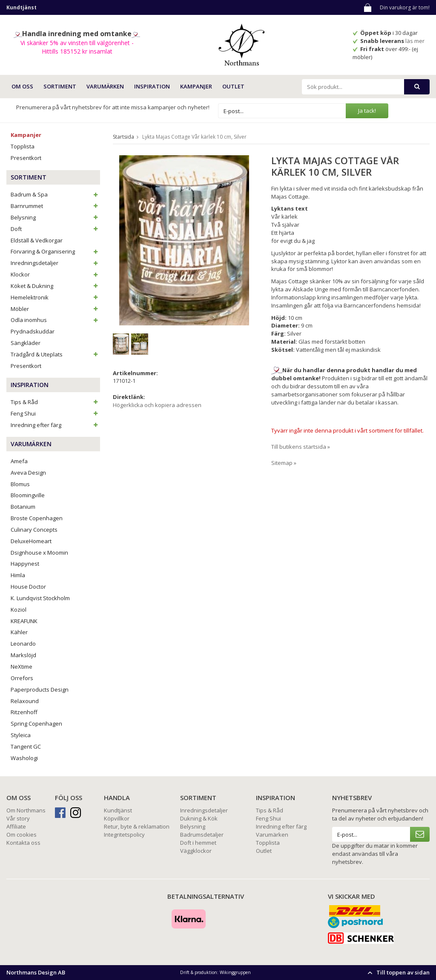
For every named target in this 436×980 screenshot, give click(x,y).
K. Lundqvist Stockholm (40, 598)
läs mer (416, 41)
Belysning (55, 217)
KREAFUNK (24, 621)
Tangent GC (26, 746)
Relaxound (25, 701)
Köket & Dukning (55, 286)
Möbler (55, 309)
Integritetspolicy (124, 835)
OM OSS (22, 86)
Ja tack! (367, 111)
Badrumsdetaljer (202, 835)
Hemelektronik (55, 297)
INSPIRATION (152, 86)
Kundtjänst (118, 810)
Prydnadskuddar (33, 331)
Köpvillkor (117, 818)
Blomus (20, 484)
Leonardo (23, 644)
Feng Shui (55, 413)
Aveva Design (28, 473)
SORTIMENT (60, 86)
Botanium (23, 507)
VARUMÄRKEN (105, 86)
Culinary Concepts (34, 530)
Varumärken (272, 835)
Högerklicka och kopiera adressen (157, 405)
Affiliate (16, 826)
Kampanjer (196, 86)
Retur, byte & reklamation (137, 826)
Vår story (18, 818)
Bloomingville (28, 495)
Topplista (23, 146)
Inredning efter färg (55, 425)
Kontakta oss (23, 843)
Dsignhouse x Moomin (39, 553)
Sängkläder (26, 343)
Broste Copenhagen (37, 518)
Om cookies (22, 835)
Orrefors (22, 678)
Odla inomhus (55, 320)
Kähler (19, 632)
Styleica (21, 735)
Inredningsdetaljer (55, 263)
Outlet (233, 86)
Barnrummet (55, 206)
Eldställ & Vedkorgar (37, 240)
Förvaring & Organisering (55, 251)
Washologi (24, 758)
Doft (55, 229)
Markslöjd (23, 655)
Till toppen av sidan (397, 972)
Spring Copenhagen (36, 724)
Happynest (25, 564)
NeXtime (22, 667)
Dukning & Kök (199, 818)
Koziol (19, 610)
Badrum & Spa (55, 194)
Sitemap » (284, 463)
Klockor (55, 274)
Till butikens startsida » (301, 447)
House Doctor (28, 587)
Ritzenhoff (24, 712)
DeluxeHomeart (31, 541)
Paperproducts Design (40, 689)
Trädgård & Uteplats (55, 354)
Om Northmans (26, 810)
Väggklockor (196, 851)
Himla (18, 575)
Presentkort (26, 158)
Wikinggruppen (235, 972)
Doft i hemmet (198, 843)
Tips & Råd (55, 402)
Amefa (19, 461)
